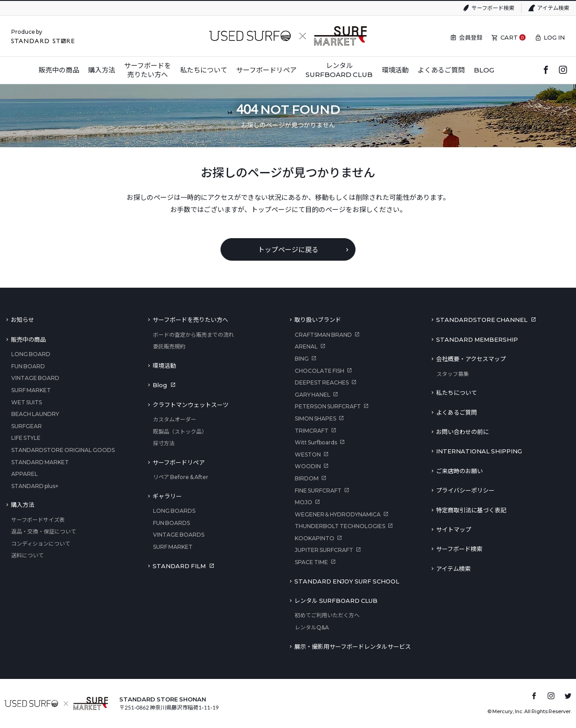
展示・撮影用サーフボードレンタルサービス (353, 647)
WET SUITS (27, 402)
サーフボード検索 (493, 8)
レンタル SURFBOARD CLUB (336, 601)
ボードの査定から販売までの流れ (193, 335)
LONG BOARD (31, 354)
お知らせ (22, 320)
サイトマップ (454, 529)
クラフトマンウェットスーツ (191, 405)
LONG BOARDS (174, 511)
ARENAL (306, 346)
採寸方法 (164, 443)
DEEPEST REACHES (322, 382)
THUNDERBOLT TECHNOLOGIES (340, 526)
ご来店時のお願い (459, 471)
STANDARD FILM (179, 566)
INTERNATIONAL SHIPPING (479, 451)
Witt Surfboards (316, 442)
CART (509, 37)
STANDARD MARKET (40, 462)
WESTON (308, 454)
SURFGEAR (27, 426)
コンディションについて (41, 544)
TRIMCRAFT (312, 431)
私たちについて (457, 393)
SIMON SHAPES (315, 418)
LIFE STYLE (26, 438)
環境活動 (164, 366)
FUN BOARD (28, 366)
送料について (27, 555)
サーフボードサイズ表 (38, 520)
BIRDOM (307, 478)
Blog (160, 385)
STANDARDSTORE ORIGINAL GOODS (63, 450)
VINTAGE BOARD (35, 378)
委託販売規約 (169, 346)
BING (302, 359)
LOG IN (554, 37)
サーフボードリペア (179, 462)
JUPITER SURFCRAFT (324, 550)
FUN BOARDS (171, 523)
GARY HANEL (313, 395)
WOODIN (308, 466)
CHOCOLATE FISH (319, 371)
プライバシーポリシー (465, 490)
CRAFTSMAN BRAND (323, 335)
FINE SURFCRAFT (318, 491)
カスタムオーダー (175, 419)
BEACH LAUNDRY (35, 414)
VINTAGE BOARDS (179, 535)
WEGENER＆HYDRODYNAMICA (338, 514)
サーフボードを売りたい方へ (190, 320)
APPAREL (25, 474)
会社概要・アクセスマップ (471, 359)
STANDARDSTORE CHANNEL (482, 320)
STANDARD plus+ (35, 486)
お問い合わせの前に (462, 432)
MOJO (304, 502)
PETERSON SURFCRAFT (328, 406)
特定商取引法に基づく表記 (471, 510)
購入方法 (22, 505)
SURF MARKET (31, 390)
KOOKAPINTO (315, 538)
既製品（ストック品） (180, 432)
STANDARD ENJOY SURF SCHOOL (347, 581)
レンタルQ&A (312, 627)
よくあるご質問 (457, 412)
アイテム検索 (553, 8)
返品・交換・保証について (44, 531)
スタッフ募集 (453, 374)
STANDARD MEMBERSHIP (477, 339)
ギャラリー (167, 496)
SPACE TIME (311, 562)
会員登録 (471, 37)
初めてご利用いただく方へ (327, 615)
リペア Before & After (181, 477)
